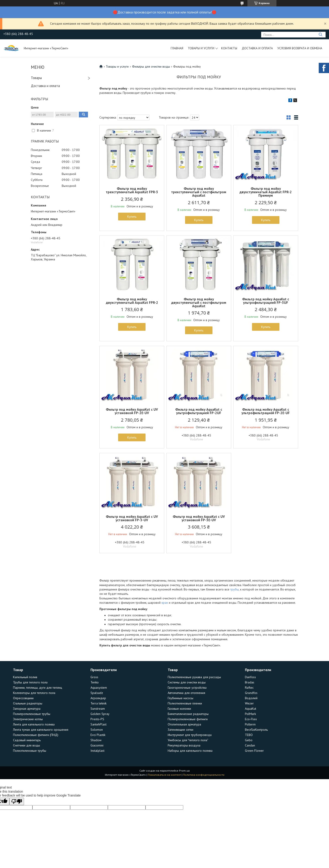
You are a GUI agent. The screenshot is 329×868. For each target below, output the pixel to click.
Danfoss (250, 677)
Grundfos (251, 693)
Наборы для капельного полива (190, 751)
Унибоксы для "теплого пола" (188, 740)
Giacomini (97, 745)
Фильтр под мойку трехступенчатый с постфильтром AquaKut (199, 192)
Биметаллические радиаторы (188, 714)
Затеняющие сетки (180, 730)
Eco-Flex (251, 719)
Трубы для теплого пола (30, 682)
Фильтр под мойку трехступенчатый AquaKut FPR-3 (132, 190)
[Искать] (320, 35)
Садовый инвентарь (27, 740)
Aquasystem (99, 688)
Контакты (229, 48)
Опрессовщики (23, 698)
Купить (132, 217)
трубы (235, 589)
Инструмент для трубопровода (190, 735)
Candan (250, 745)
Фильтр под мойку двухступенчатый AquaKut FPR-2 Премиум (266, 192)
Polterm (250, 724)
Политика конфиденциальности (204, 775)
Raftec (249, 688)
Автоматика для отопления (186, 693)
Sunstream (98, 709)
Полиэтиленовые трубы (30, 751)
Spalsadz (97, 693)
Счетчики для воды (27, 745)
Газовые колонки (179, 709)
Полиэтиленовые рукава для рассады (194, 677)
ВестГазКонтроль (256, 730)
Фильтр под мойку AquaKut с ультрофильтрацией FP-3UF (266, 301)
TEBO (249, 735)
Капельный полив (25, 677)
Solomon (97, 730)
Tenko (95, 682)
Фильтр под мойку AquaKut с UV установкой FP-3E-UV (199, 518)
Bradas (250, 682)
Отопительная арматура (184, 724)
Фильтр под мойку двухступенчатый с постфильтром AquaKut (199, 303)
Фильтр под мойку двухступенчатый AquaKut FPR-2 (132, 301)
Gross (94, 677)
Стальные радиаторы (28, 703)
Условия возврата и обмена (300, 48)
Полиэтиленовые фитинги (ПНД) (36, 735)
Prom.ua (184, 771)
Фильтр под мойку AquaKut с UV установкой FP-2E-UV (132, 411)
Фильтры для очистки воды (151, 66)
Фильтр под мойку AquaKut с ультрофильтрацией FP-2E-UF (266, 411)
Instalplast (97, 751)
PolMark (250, 714)
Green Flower (254, 751)
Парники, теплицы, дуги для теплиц (38, 688)
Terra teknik (98, 703)
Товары (36, 78)
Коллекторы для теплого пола (34, 693)
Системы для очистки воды (187, 682)
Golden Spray (100, 714)
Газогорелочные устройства (187, 688)
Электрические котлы (28, 719)
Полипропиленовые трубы (32, 714)
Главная (177, 48)
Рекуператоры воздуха (184, 745)
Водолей (251, 698)
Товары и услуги (201, 48)
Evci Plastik (98, 735)
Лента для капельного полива (34, 724)
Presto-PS (97, 719)
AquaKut (251, 709)
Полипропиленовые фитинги (188, 719)
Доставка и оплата (257, 48)
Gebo (249, 740)
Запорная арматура (27, 709)
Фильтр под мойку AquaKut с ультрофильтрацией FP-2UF (199, 411)
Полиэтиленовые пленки (185, 703)
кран (165, 603)
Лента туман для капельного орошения (41, 730)
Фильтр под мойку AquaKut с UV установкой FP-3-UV (132, 518)
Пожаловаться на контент (164, 775)
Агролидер (98, 698)
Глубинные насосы (180, 698)
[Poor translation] (17, 801)
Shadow (96, 740)
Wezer (249, 703)
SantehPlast (98, 724)
